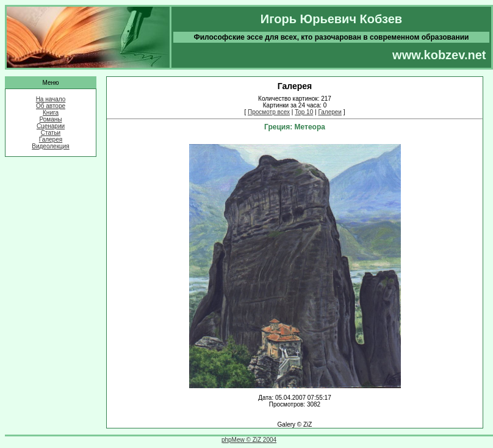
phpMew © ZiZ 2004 (249, 440)
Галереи (330, 112)
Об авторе (51, 106)
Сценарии (51, 126)
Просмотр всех (269, 112)
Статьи (51, 133)
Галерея (51, 139)
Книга (51, 113)
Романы (51, 119)
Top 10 (304, 112)
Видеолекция (51, 146)
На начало (51, 99)
